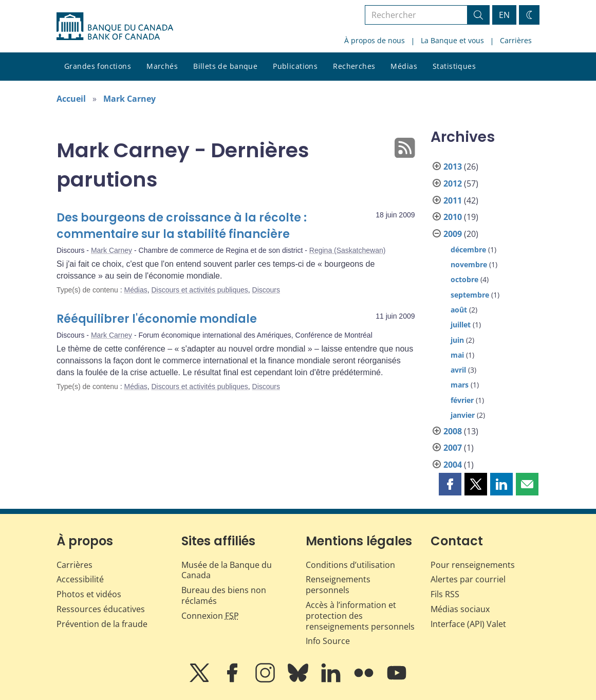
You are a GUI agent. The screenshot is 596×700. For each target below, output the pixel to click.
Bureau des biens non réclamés (224, 595)
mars (460, 385)
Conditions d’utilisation (350, 565)
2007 (453, 448)
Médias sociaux (460, 609)
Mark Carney (129, 99)
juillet (461, 325)
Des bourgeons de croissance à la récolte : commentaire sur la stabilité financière (182, 226)
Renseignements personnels (338, 585)
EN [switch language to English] (504, 15)
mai (457, 355)
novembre (469, 264)
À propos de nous (375, 40)
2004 (453, 465)
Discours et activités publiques (199, 290)
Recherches (354, 66)
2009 (453, 234)
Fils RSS (445, 594)
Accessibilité (80, 579)
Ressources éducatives (101, 609)
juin (457, 340)
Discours (266, 290)
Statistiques (454, 66)
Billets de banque (225, 66)
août (459, 310)
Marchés (162, 66)
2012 (453, 183)
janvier (463, 415)
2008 (453, 431)
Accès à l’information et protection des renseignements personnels (360, 616)
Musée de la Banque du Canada (227, 570)
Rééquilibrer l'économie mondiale (157, 319)
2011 (453, 200)
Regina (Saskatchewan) (348, 250)
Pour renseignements (473, 565)
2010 (453, 217)
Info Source (328, 641)
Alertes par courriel (468, 579)
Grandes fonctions (98, 66)
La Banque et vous (452, 40)
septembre (470, 295)
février (462, 400)
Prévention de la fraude (102, 624)
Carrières (516, 40)
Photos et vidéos (89, 594)
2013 (453, 167)
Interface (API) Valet (468, 624)
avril (458, 370)
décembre (468, 250)
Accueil (71, 99)
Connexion (210, 616)
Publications (295, 66)
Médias (404, 66)
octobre (464, 279)
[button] (450, 484)
